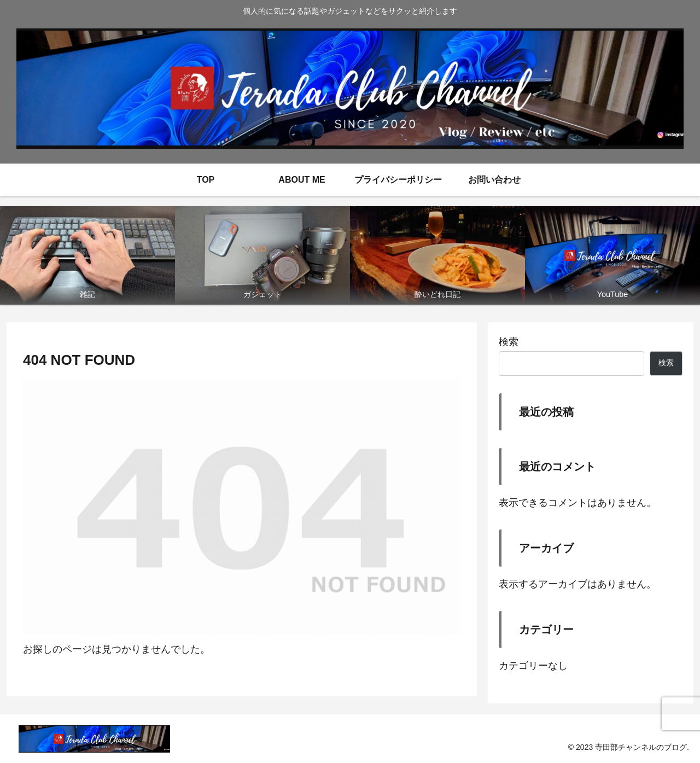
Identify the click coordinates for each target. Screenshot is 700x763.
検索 (509, 342)
